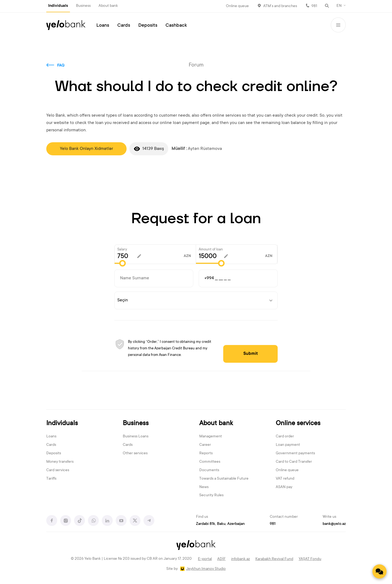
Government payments (295, 453)
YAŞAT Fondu (310, 559)
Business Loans (136, 437)
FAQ (61, 66)
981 (314, 6)
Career (205, 445)
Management (211, 437)
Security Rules (211, 495)
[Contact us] (379, 571)
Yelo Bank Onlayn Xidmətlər (86, 149)
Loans (103, 26)
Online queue (237, 6)
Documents (209, 470)
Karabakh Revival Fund (274, 559)
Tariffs (51, 479)
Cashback (176, 26)
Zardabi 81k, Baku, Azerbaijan (220, 524)
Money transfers (60, 462)
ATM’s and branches (280, 6)
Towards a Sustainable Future (224, 479)
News (204, 487)
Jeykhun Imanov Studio (206, 569)
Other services (135, 453)
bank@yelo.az (334, 524)
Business (83, 6)
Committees (210, 462)
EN (339, 6)
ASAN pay (284, 487)
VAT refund (285, 479)
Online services (298, 424)
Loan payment (288, 445)
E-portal (205, 559)
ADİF (221, 559)
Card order (285, 437)
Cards (124, 26)
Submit (251, 354)
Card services (58, 470)
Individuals (58, 6)
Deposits (148, 26)
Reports (206, 453)
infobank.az (241, 559)
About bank (108, 6)
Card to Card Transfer (294, 462)
